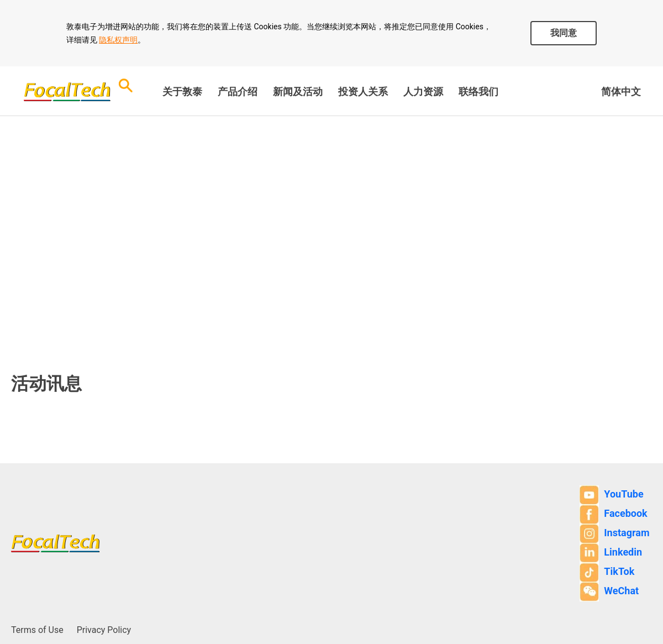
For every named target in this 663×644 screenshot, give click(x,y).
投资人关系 (363, 91)
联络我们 (478, 91)
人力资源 (423, 91)
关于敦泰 (182, 91)
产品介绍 (238, 91)
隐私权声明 (118, 40)
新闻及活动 (298, 91)
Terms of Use (37, 630)
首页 (22, 231)
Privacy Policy (104, 630)
